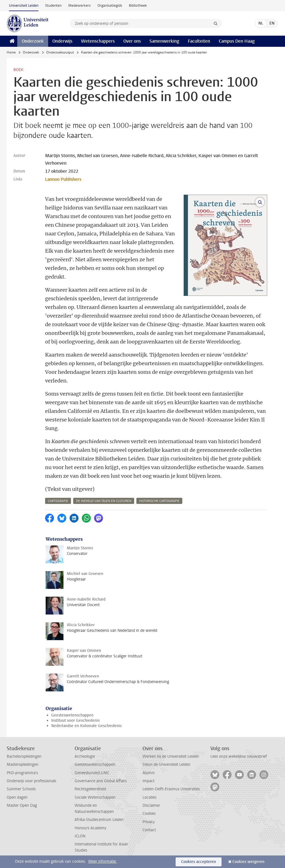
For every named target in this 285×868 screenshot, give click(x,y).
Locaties (149, 797)
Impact (148, 781)
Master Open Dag (22, 805)
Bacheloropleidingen (24, 756)
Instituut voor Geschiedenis (75, 721)
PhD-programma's (22, 773)
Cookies (149, 814)
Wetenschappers (98, 41)
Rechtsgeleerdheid (90, 789)
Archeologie (85, 756)
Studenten (53, 5)
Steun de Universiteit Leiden (166, 765)
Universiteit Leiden (24, 5)
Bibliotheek (138, 5)
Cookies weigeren (248, 862)
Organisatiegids (110, 5)
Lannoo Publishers (63, 179)
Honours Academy (90, 828)
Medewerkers (79, 5)
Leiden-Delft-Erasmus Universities (171, 789)
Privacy (149, 822)
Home (11, 52)
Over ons (132, 41)
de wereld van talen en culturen (104, 501)
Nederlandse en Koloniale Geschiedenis (86, 726)
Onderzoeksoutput (60, 52)
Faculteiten (199, 41)
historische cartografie (159, 501)
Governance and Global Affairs (101, 781)
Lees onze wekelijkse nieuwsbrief (239, 756)
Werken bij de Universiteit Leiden (171, 756)
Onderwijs (62, 41)
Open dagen (17, 797)
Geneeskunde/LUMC (92, 773)
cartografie (58, 501)
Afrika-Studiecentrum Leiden (99, 820)
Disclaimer (151, 805)
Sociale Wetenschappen (95, 797)
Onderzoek (33, 41)
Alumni (148, 773)
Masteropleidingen (23, 765)
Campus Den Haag (237, 41)
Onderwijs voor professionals (31, 781)
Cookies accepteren (199, 862)
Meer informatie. (103, 861)
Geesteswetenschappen (72, 715)
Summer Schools (21, 789)
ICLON (80, 836)
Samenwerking (164, 41)
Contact (149, 830)
